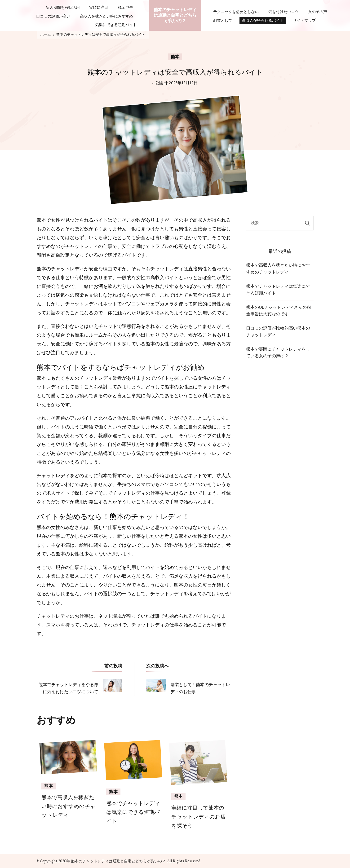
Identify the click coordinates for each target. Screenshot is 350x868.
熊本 (175, 57)
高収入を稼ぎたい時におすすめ (106, 16)
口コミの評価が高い (53, 16)
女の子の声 (318, 12)
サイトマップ (304, 20)
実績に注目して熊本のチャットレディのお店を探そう (198, 817)
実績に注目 (99, 7)
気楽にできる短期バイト (116, 25)
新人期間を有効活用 (63, 7)
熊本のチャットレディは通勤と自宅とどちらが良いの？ (175, 15)
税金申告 (125, 7)
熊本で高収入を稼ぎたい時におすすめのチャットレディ (69, 806)
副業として (223, 20)
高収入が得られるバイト (263, 20)
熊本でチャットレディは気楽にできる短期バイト (133, 812)
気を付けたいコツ (284, 12)
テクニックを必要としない (236, 12)
